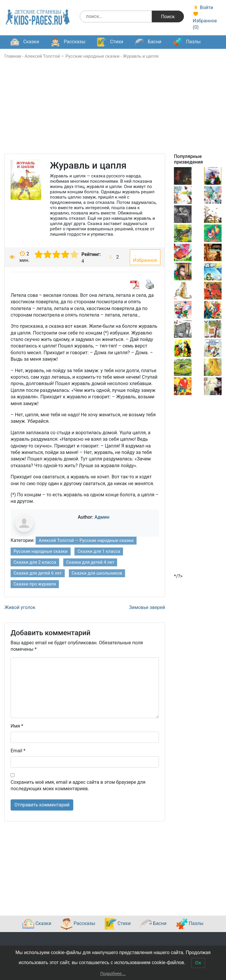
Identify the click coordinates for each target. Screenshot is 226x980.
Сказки (25, 42)
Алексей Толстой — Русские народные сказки (72, 56)
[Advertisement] (113, 112)
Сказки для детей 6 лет (38, 573)
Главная (13, 56)
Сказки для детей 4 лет (90, 562)
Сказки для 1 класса (99, 551)
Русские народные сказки (41, 551)
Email (18, 751)
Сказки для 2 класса (35, 562)
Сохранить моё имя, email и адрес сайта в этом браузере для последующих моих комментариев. (78, 785)
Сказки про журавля (35, 584)
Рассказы (68, 42)
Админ (102, 517)
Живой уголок (20, 607)
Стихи (110, 42)
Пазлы (187, 42)
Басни (148, 42)
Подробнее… (113, 974)
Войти (203, 8)
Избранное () (205, 21)
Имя (17, 726)
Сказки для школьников (97, 573)
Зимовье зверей (147, 607)
